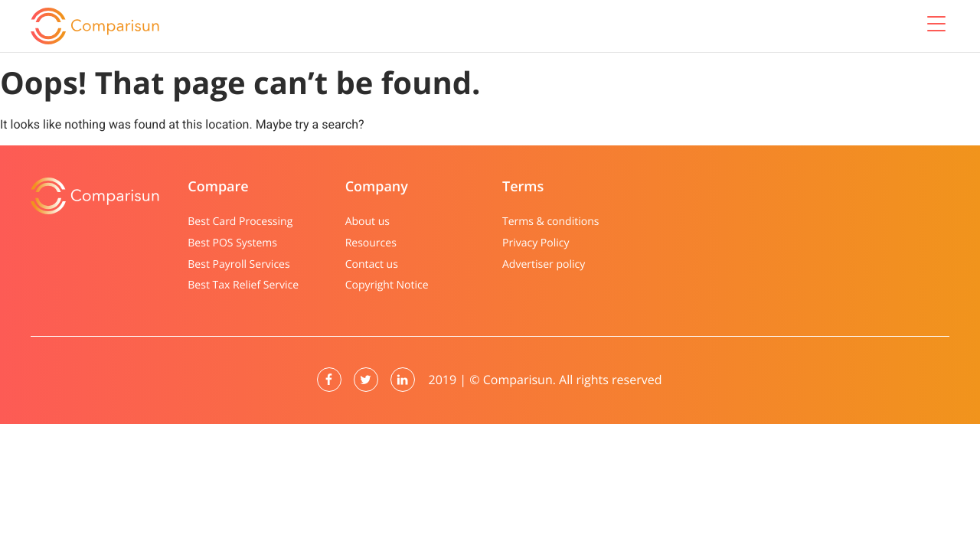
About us (367, 222)
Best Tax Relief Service (243, 285)
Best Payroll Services (238, 264)
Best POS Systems (232, 243)
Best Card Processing (240, 222)
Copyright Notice (387, 285)
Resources (371, 243)
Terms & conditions (550, 222)
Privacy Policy (536, 243)
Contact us (372, 264)
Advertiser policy (544, 264)
